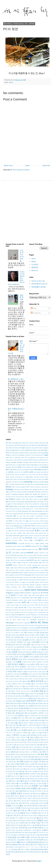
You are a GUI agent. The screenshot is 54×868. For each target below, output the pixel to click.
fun (38, 499)
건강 (38, 638)
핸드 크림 (17, 840)
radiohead (28, 575)
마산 (11, 686)
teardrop (46, 608)
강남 (17, 635)
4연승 (23, 450)
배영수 (16, 706)
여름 (29, 757)
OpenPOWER (30, 560)
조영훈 (8, 806)
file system (25, 497)
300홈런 (23, 448)
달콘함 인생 (22, 669)
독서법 (17, 674)
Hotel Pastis (9, 514)
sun (28, 603)
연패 (32, 759)
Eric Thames (42, 494)
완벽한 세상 (31, 767)
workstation (32, 628)
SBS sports (35, 582)
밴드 (23, 706)
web (7, 625)
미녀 (40, 696)
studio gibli (17, 603)
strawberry (45, 600)
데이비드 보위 (37, 672)
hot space (45, 511)
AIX (39, 453)
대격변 (29, 669)
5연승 (34, 450)
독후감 (25, 674)
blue (41, 465)
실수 (26, 740)
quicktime (17, 575)
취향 (15, 816)
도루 (9, 674)
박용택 (12, 704)
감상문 (42, 633)
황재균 (28, 845)
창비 (26, 811)
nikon (25, 555)
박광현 (23, 701)
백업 (20, 706)
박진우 (20, 704)
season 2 (33, 585)
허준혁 (41, 840)
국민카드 (11, 647)
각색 (34, 633)
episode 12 (32, 492)
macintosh (28, 538)
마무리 (46, 684)
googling (33, 506)
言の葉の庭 (43, 852)
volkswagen (10, 623)
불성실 (19, 713)
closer (47, 477)
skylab (26, 595)
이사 (35, 784)
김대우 (29, 652)
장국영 (8, 796)
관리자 (21, 645)
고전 (25, 642)
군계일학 (34, 647)
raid (36, 575)
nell (13, 553)
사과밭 (32, 716)
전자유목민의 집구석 (39, 284)
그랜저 (8, 650)
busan (31, 470)
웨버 (9, 776)
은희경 (46, 779)
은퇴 (36, 779)
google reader (26, 506)
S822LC (17, 582)
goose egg (38, 506)
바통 (14, 701)
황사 (24, 845)
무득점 (13, 694)
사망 (42, 716)
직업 (29, 808)
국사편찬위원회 (19, 647)
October (8, 560)
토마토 (13, 823)
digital (23, 487)
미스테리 (15, 699)
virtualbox (33, 620)
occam (41, 558)
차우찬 (46, 808)
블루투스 (42, 713)
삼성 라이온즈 (43, 718)
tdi (25, 608)
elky (12, 492)
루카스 (10, 684)
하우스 (24, 835)
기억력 (34, 650)
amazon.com (15, 455)
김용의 (11, 657)
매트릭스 (33, 689)
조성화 (41, 803)
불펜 (26, 713)
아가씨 (11, 742)
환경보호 (16, 845)
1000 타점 (11, 443)
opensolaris (38, 560)
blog (32, 465)
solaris (8, 598)
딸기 (19, 676)
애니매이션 (41, 745)
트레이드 (9, 825)
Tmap (33, 615)
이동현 (13, 784)
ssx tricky (45, 598)
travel (46, 615)
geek (26, 502)
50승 (31, 450)
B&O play (32, 460)
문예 (17, 696)
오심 (13, 764)
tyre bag (24, 617)
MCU (47, 540)
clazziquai (37, 477)
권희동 (46, 647)
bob (13, 467)
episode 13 (39, 492)
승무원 (44, 735)
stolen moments (33, 600)
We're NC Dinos (39, 623)
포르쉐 (13, 828)
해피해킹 (11, 840)
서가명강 (30, 723)
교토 (35, 645)
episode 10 (25, 492)
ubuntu (29, 617)
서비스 (44, 723)
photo (35, 568)
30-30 (13, 448)
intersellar (43, 519)
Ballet (42, 460)
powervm (27, 573)
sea (21, 585)
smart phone (40, 595)
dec (26, 484)
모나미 (23, 691)
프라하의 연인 (10, 830)
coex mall (41, 479)
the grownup (31, 612)
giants (22, 504)
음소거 (15, 781)
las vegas (33, 528)
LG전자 (43, 531)
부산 (36, 711)
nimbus (30, 555)
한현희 (19, 838)
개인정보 (17, 638)
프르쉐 (35, 830)
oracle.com (25, 563)
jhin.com (13, 523)
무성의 (27, 694)
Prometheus (42, 573)
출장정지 (11, 816)
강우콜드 (32, 635)
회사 (37, 845)
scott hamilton (44, 582)
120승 (20, 443)
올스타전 (9, 767)
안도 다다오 (21, 745)
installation (15, 519)
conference (36, 482)
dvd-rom (30, 490)
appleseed (17, 458)
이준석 (8, 789)
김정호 (21, 657)
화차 (7, 845)
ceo (35, 472)
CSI (10, 484)
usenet (19, 620)
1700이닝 (32, 443)
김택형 (30, 659)
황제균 (33, 845)
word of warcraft (17, 628)
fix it (44, 497)
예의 (32, 762)
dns (34, 487)
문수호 (13, 696)
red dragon (33, 577)
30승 (33, 448)
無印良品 (21, 852)
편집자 (8, 828)
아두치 (16, 742)
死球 (12, 852)
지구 (7, 808)
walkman (21, 623)
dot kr (47, 487)
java (35, 521)
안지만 (27, 745)
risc (18, 580)
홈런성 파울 (25, 842)
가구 (47, 630)
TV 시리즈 (15, 617)
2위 (10, 448)
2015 (39, 446)
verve (24, 620)
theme (14, 615)
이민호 (26, 784)
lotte (15, 536)
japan (27, 521)
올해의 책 (16, 767)
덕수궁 (30, 672)
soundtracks (26, 598)
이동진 (38, 781)
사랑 (36, 716)
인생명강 (44, 789)
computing (28, 482)
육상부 (8, 779)
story (40, 600)
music (46, 546)
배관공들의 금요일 (39, 287)
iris (14, 521)
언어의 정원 (20, 755)
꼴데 (34, 659)
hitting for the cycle (28, 511)
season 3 (39, 585)
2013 (33, 446)
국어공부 (28, 647)
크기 (17, 818)
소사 (35, 728)
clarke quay (29, 477)
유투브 (41, 776)
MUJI (41, 546)
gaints (42, 499)
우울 (26, 772)
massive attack (17, 540)
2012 (30, 446)
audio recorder (18, 460)
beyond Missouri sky (12, 465)
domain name (40, 487)
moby (47, 544)
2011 (27, 446)
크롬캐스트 (22, 818)
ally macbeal (44, 453)
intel (21, 519)
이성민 (44, 784)
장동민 (13, 796)
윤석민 (22, 779)
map (47, 538)
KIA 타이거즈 (30, 526)
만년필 (42, 687)
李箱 (9, 852)
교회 (39, 645)
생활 (16, 723)
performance (21, 568)
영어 (15, 762)
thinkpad (19, 615)
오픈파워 (41, 764)
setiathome (31, 587)
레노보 (16, 679)
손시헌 (14, 730)
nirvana (46, 555)
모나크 (28, 691)
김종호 (26, 657)
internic (37, 519)
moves (23, 546)
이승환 (16, 786)
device (11, 82)
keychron (22, 526)
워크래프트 (33, 774)
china (34, 475)
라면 (30, 676)
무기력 (8, 694)
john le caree (28, 523)
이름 (17, 784)
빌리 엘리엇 (25, 716)
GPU (43, 506)
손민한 (46, 728)
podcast (33, 570)
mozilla (34, 546)
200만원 (22, 446)
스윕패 (33, 733)
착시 (7, 811)
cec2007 (26, 472)
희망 (40, 845)
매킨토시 (27, 689)
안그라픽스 (9, 745)
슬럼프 (25, 735)
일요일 (32, 791)
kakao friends (37, 523)
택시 (36, 821)
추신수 (44, 813)
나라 (14, 662)
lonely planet (30, 533)
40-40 (9, 450)
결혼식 (27, 640)
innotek (8, 519)
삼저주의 (15, 721)
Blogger (39, 861)
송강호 (30, 730)
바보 (11, 701)
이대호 (33, 781)
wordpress (25, 628)
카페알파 (40, 816)
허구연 (36, 840)
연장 (24, 759)
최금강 (23, 813)
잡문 (47, 794)
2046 (46, 446)
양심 (44, 750)
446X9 (16, 450)
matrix (26, 540)
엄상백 (26, 755)
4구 (20, 450)
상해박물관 (41, 721)
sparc (35, 598)
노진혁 (37, 665)
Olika (16, 560)
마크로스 (37, 687)
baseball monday (23, 463)
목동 (41, 691)
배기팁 (11, 706)
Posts (34, 308)
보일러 (36, 708)
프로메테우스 (28, 830)
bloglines (37, 465)
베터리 (44, 706)
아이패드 (41, 742)
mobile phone (40, 544)
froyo (35, 499)
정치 (17, 803)
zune (40, 630)
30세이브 (29, 448)
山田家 (32, 850)
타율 (14, 821)
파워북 (37, 825)
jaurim (32, 521)
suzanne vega (14, 605)
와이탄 (25, 767)
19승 (44, 443)
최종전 (39, 813)
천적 (32, 811)
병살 (22, 708)
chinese (38, 475)
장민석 (17, 796)
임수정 (46, 791)
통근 (27, 823)
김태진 (25, 659)
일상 (25, 791)
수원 (47, 730)
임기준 (37, 791)
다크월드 (45, 667)
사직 (26, 718)
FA (47, 494)
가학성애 (30, 633)
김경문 (15, 652)
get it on (44, 502)
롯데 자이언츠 (37, 681)
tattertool (21, 608)
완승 (42, 767)
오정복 (22, 764)
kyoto (28, 528)
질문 (37, 808)
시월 (28, 738)
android (22, 455)
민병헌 (30, 699)
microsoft (21, 544)
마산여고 (17, 687)
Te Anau (30, 608)
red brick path (44, 575)
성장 (14, 728)
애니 (35, 745)
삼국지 (35, 718)
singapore (9, 593)
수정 (7, 733)
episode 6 (9, 494)
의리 (29, 781)
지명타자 (12, 808)
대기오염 (44, 669)
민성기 (35, 699)
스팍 (21, 735)
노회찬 (41, 665)
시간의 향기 (11, 738)
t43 (39, 605)
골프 (38, 642)
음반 (11, 781)
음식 (19, 781)
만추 (11, 689)
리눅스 (19, 684)
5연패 (39, 450)
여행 (32, 757)
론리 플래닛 (23, 682)
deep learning (32, 484)
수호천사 (19, 733)
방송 (45, 704)
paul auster (41, 565)
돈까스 (31, 674)
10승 (16, 443)
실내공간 (18, 740)
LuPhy (44, 536)
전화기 (19, 801)
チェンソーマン (29, 847)
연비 (18, 759)
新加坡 (37, 850)
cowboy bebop (44, 482)
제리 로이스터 (24, 803)
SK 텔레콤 (12, 595)
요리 (35, 769)
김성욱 (29, 654)
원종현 (43, 774)
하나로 (41, 833)
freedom (18, 499)
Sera (20, 587)
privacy (36, 573)
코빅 (47, 816)
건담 (41, 638)
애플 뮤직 (18, 747)
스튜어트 (15, 735)
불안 (23, 713)
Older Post (46, 166)
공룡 (47, 642)
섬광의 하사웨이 (41, 725)
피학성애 (31, 833)
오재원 (17, 764)
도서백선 (35, 265)
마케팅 (32, 687)
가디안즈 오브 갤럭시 (13, 633)
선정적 (31, 725)
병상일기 (27, 708)
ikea (24, 516)
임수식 (41, 791)
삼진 (20, 721)
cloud (7, 479)
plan (18, 570)
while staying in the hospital (34, 625)
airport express (33, 453)
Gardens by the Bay (16, 502)
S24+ (13, 582)
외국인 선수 (19, 769)
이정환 (40, 786)
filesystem (31, 497)
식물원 (32, 738)
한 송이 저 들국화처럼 (38, 835)
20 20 (8, 446)
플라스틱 (40, 830)
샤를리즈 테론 (22, 723)
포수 (17, 828)
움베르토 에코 (24, 774)
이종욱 (46, 786)
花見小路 (36, 852)
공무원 (8, 645)
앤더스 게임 (33, 747)
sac (20, 582)
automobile (26, 460)
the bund (22, 610)
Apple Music (10, 458)
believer (36, 463)
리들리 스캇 (34, 684)
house (15, 514)
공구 (44, 642)
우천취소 (11, 774)
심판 (36, 740)
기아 (27, 650)
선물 (17, 725)
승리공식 (34, 735)
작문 (31, 794)
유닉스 (27, 776)
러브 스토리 (10, 679)
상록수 (27, 721)
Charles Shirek (14, 475)
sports (40, 598)
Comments (36, 313)
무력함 (18, 694)
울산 (17, 774)
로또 (7, 682)
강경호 (13, 635)
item (17, 521)
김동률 (34, 652)
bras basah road (36, 467)
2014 (36, 446)
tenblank (16, 610)
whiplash (45, 625)
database (18, 484)
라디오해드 (25, 676)
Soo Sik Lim (18, 598)
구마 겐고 (43, 645)
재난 (26, 796)
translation (41, 615)
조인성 (14, 806)
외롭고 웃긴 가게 (28, 769)
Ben (40, 463)
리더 (23, 684)
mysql (29, 550)
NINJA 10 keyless (38, 555)
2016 (43, 446)
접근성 (24, 801)
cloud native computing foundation (20, 479)
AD (24, 453)
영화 (22, 762)
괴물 (32, 645)
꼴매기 (38, 659)
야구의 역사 (16, 750)
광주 (29, 645)
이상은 (39, 784)
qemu (7, 575)
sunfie (8, 605)
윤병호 (17, 779)
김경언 (20, 652)
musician (9, 550)
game (46, 499)
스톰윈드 (9, 735)
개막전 (8, 638)
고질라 (29, 642)
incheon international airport (39, 516)
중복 (41, 806)
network (30, 553)
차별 (42, 808)
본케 (7, 711)
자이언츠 (26, 794)
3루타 (37, 448)
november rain (25, 558)
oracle (19, 563)
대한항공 (20, 672)
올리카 (46, 764)
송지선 (35, 730)
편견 (47, 825)
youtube (24, 630)
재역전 (30, 796)
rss (47, 580)
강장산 (43, 635)
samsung (28, 582)
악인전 (46, 742)
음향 (26, 781)
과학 (17, 645)
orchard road (37, 563)
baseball (14, 463)
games (8, 502)
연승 (21, 759)
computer (20, 482)
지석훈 (18, 808)
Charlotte (22, 475)
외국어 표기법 (10, 769)
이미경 (21, 784)
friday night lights (27, 499)
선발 (20, 725)
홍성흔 (37, 842)
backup (37, 460)
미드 (43, 696)
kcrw (11, 526)
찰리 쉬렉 (21, 811)
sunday (46, 603)
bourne (24, 467)
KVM (25, 528)
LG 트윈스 (36, 531)
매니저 (21, 689)
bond (16, 467)
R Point (22, 575)
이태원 (23, 789)
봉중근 (21, 711)
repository (39, 577)
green (7, 509)
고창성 (34, 642)
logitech (20, 533)
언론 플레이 (12, 755)
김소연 (34, 654)
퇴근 (30, 823)
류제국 (15, 684)
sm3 (33, 595)
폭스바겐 (38, 828)
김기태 (24, 652)
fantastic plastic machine (13, 497)
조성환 (46, 803)
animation (28, 455)
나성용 (24, 662)
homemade (39, 511)
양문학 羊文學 (22, 298)
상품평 (32, 721)
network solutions (40, 553)
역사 (43, 757)
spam (32, 598)
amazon (8, 455)
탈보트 (24, 821)
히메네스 (12, 847)
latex (38, 528)
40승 (13, 450)
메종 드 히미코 (16, 691)
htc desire (27, 514)
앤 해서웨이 (25, 747)
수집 (14, 733)
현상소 (46, 840)
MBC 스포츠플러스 (37, 540)
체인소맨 (44, 811)
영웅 (18, 762)
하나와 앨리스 (13, 835)
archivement (40, 458)
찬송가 (11, 811)
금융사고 (19, 650)
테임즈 (40, 821)
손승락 (8, 730)
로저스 (17, 682)
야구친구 (23, 750)
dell (38, 484)
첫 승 (39, 811)
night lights (20, 555)
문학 (27, 696)
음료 (7, 781)
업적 (30, 755)
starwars (21, 600)
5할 (42, 450)
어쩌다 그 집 (37, 752)
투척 (47, 823)
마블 (7, 687)
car (7, 472)
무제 (9, 696)
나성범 (18, 662)
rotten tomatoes (41, 580)
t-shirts (32, 605)
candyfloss (45, 470)
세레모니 (19, 728)
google (11, 506)
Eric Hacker (33, 494)
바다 (7, 701)
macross (36, 538)
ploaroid (28, 570)
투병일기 (39, 823)
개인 (12, 638)
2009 (18, 446)
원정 (39, 774)
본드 (47, 708)
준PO (34, 806)
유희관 (46, 776)
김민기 (43, 652)
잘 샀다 (39, 794)
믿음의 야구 (44, 699)
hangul (46, 509)
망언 (17, 689)
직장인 (33, 808)
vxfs (16, 623)
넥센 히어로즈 (13, 664)
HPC (19, 514)
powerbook (15, 573)
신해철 (13, 740)
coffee (46, 479)
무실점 (41, 694)
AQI (26, 458)
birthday (28, 465)
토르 (9, 823)
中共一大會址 (25, 850)
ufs (32, 617)
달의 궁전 (15, 669)
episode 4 (46, 492)
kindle (37, 526)
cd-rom (21, 472)
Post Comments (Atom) (21, 170)
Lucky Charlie (37, 536)
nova (20, 558)
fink (36, 497)
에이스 (8, 757)
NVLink (37, 558)
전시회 (41, 798)
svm (20, 605)
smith (46, 595)
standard (8, 600)
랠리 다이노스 (44, 676)
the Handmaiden (40, 612)
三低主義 (14, 850)
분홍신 (14, 713)
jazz (38, 521)
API (43, 455)
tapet (16, 608)
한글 (9, 838)
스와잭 (24, 733)
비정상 (16, 716)
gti (14, 509)
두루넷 (40, 674)
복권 (43, 708)
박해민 (30, 704)
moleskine (9, 546)
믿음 (39, 699)
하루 (20, 835)
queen (11, 575)
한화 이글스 (26, 837)
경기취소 (33, 640)
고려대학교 (13, 642)
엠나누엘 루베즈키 (17, 757)
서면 (40, 723)
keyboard (16, 526)
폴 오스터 (45, 828)
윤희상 (32, 779)
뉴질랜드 (23, 667)
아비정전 (35, 742)
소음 (41, 728)
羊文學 (31, 852)
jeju (44, 521)
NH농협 (13, 555)
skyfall (21, 595)
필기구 (36, 833)
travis (7, 617)
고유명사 (20, 642)
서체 (14, 725)
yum (29, 630)
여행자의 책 (38, 757)
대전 (15, 672)
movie (28, 546)
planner (22, 570)
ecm (43, 490)
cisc (24, 477)
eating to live (37, 490)
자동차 (20, 794)
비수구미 (10, 716)
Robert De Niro (24, 580)
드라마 (12, 676)
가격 (44, 630)
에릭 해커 (44, 754)
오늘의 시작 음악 (39, 762)
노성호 (32, 665)
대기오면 (38, 669)
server (24, 587)
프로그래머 (19, 830)
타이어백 (18, 821)
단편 (10, 669)
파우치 (17, 825)
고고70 (44, 640)
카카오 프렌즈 (33, 816)
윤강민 (13, 779)
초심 (13, 813)
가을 (25, 633)
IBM (15, 516)
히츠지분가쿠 (19, 847)
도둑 (43, 672)
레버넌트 (22, 679)
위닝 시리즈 (15, 776)
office (12, 560)
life (47, 531)
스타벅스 (45, 733)
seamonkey (26, 585)
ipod (10, 521)
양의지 (8, 752)
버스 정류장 (30, 706)
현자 (10, 842)
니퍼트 (29, 667)
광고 (25, 645)
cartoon (11, 472)
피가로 (12, 833)
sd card (17, 585)
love (26, 536)
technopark (9, 610)
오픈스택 (34, 764)
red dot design (10, 577)
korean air (14, 528)
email (15, 492)
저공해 (10, 798)
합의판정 (34, 838)
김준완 (36, 657)
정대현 (33, 801)
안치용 (31, 745)
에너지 (34, 755)
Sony (13, 598)
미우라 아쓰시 (22, 699)
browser (16, 470)
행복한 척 (24, 840)
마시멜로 (23, 687)
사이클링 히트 (16, 718)
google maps (18, 506)
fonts (47, 497)
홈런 (19, 842)
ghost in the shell (14, 504)
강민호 (22, 635)
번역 (36, 706)
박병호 (39, 701)
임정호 (8, 794)
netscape (23, 553)
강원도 (38, 635)
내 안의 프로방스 (37, 662)
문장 (20, 696)
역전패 (13, 759)
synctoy (24, 605)
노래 (28, 665)
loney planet (39, 533)
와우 (21, 767)
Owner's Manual (18, 565)
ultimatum (45, 617)
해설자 (43, 838)
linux (7, 533)
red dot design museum (22, 577)
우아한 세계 (11, 772)
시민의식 (23, 738)
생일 (12, 723)
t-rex (28, 605)
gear (23, 502)
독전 (21, 674)
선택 (34, 725)
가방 (21, 633)
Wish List (35, 271)
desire (46, 484)
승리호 (40, 735)
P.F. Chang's (28, 565)
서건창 (36, 723)
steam (26, 600)
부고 (25, 711)
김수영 (39, 654)
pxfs (47, 573)
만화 (14, 689)
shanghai (38, 587)
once (19, 560)
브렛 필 (30, 713)
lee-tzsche (22, 531)
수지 (11, 733)
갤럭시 (23, 638)
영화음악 (27, 762)
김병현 (14, 654)
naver (37, 550)
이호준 (34, 789)
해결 (39, 838)
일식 (28, 791)
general (30, 502)
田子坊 (26, 852)
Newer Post (8, 166)
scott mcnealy (10, 585)
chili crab (28, 475)
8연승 (14, 453)
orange (31, 563)
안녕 (15, 745)
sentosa (8, 587)
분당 (9, 713)
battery (31, 463)
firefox (40, 497)
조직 (18, 806)
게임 (15, 640)
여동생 (25, 757)
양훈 (17, 752)
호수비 (15, 842)
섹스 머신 (30, 728)
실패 (33, 740)
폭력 (33, 828)
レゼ (9, 850)
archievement (32, 458)
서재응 (10, 725)
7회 (10, 453)
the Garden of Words (31, 610)
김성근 (24, 654)
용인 (45, 769)
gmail (46, 504)
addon (27, 453)
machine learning (18, 538)
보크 (40, 708)
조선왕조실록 (34, 803)
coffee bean (9, 482)
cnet (37, 479)
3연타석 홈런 (43, 448)
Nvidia (32, 558)
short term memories (36, 590)
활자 (21, 845)
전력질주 (20, 798)
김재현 (16, 657)
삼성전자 (9, 721)
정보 (37, 801)
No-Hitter (9, 558)
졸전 (21, 806)
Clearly (42, 477)
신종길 (37, 738)
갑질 (9, 635)
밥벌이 (41, 704)
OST (47, 563)
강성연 (27, 635)
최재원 (34, 813)
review (14, 580)
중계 (37, 806)
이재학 (35, 786)
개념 (47, 635)
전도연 (14, 798)
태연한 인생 (30, 821)
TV (10, 617)
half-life (41, 509)
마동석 (41, 684)
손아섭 (19, 730)
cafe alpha (37, 470)
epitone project (24, 494)
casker (16, 472)
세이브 (24, 728)
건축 (45, 638)
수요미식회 (41, 730)
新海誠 (41, 850)
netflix (17, 553)
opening (23, 560)
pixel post (12, 570)
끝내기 (43, 659)
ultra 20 (9, 620)
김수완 (44, 654)
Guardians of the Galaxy (22, 509)
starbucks (15, 600)
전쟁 (45, 798)
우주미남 (41, 772)
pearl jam (14, 568)
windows (9, 628)
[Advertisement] (27, 212)
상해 (36, 721)
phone (30, 568)
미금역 (36, 696)
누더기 (17, 667)
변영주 (16, 708)
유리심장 (33, 776)
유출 (37, 776)
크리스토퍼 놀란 (31, 818)
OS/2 (44, 563)
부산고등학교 (42, 711)
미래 (47, 696)
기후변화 (43, 650)
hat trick (14, 511)
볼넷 (10, 711)
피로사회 (18, 833)
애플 (13, 747)
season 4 (45, 585)
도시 (13, 674)
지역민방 (24, 808)
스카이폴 (39, 733)
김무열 (38, 652)
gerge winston (37, 502)
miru (32, 544)
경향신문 (39, 640)
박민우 (33, 701)
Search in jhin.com (38, 281)
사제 (23, 718)
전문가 (25, 798)
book (20, 467)
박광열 (18, 701)
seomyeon (14, 587)
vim (28, 620)
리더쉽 (28, 684)
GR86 (47, 506)
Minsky (28, 544)
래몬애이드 (35, 676)
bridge (11, 470)
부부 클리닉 (30, 711)
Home (27, 166)
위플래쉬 (22, 776)
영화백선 (35, 268)
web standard (21, 625)
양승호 (39, 750)
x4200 (11, 630)
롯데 (29, 682)
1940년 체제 (39, 443)
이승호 (11, 786)
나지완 (29, 662)
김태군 (15, 659)
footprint (12, 499)
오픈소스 (28, 764)
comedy (15, 482)
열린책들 (38, 759)
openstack (45, 560)
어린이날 (21, 752)
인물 (39, 789)
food (7, 499)
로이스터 (12, 682)
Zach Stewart (35, 630)
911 (17, 453)
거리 (27, 638)
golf (7, 506)
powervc (21, 573)
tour (36, 615)
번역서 (40, 706)
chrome (12, 477)
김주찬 (31, 657)
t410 (37, 605)
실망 (23, 740)
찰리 (15, 811)
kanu (43, 523)
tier (29, 615)
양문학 (35, 750)
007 (7, 443)
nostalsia (15, 558)
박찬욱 (25, 704)
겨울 (23, 640)
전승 (37, 798)
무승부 (32, 694)
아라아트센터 (22, 742)
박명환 (28, 701)
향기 (32, 840)
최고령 (17, 813)
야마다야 (29, 750)
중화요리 (45, 806)
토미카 (18, 823)
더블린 (25, 672)
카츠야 (26, 816)
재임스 (35, 796)
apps (22, 458)
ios (47, 519)
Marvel (8, 540)
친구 (19, 816)
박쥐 (15, 704)
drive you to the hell (20, 490)
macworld (42, 538)
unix (14, 620)
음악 (22, 781)
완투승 (46, 767)
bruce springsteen (24, 470)
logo (24, 533)
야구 (9, 750)
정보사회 (42, 801)
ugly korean (37, 617)
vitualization (41, 620)
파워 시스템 (31, 825)
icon (21, 516)
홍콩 (41, 842)
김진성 (8, 659)
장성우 (22, 796)
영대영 (11, 762)
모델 (32, 691)
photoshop (42, 568)
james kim (22, 521)
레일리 (43, 679)
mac (47, 536)
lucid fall (30, 536)
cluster (33, 479)
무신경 (36, 694)
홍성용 (31, 842)
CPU (7, 484)
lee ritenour (15, 531)
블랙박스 (36, 713)
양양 (47, 750)
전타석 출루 (13, 801)
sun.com (41, 603)
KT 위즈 (20, 528)
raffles (33, 575)
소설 (38, 728)
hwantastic (34, 514)
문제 (24, 696)
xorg (17, 630)
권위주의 (40, 647)
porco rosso (40, 570)
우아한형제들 (20, 772)
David (23, 484)
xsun (20, 630)
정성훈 (13, 803)
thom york (25, 615)
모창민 (36, 691)
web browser (13, 625)
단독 (7, 669)
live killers (13, 533)
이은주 (29, 786)
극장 (12, 650)
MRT (38, 546)
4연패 (27, 450)
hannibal (9, 511)
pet (27, 568)
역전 (47, 757)
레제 (47, 679)
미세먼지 (9, 699)
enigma (20, 492)
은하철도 (41, 779)
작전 (34, 794)
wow (7, 630)
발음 (34, 704)
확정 (11, 845)
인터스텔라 (16, 791)
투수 (43, 823)
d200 (13, 484)
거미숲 (31, 638)
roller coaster (32, 580)
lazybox (41, 528)
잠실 (43, 794)
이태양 (18, 789)
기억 (30, 650)
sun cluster (34, 603)
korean (8, 528)
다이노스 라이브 (37, 667)
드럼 (16, 676)
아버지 (29, 742)
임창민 (14, 794)
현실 (7, 842)
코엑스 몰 (9, 818)
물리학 (32, 696)
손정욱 (24, 730)
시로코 (18, 738)
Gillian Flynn (29, 504)
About (34, 262)
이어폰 (21, 786)
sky (17, 595)
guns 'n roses (34, 509)
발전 (37, 704)
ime (28, 516)
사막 (39, 716)
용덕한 (41, 769)
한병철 (14, 838)
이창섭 (13, 789)
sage (23, 582)
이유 (25, 786)
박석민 (44, 701)
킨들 (10, 821)
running (8, 582)
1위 (47, 443)
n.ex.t (33, 550)
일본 (21, 791)
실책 (30, 740)
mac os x (9, 538)
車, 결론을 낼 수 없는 (16, 379)
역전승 (8, 759)
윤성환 (27, 779)
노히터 (46, 665)
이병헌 (31, 784)
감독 (38, 633)
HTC (22, 514)
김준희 (41, 657)
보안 (32, 708)
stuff (24, 603)
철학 (35, 811)
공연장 (13, 645)
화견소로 (45, 842)
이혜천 (28, 789)
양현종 (13, 752)
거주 (35, 638)
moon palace (17, 546)
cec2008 (31, 472)
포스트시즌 (23, 828)
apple (46, 455)
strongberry (10, 603)
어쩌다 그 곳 (29, 752)
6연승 (45, 450)
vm (47, 620)
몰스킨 (46, 691)
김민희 (10, 654)
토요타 (23, 823)
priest (31, 573)
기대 (23, 650)
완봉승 (38, 767)
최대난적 (29, 813)
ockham (46, 558)
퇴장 (34, 823)
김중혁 (46, 657)
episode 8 (15, 494)
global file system (39, 504)
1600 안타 (25, 443)
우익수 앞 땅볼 (33, 772)
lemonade (29, 531)
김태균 (20, 659)
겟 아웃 (19, 640)
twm (20, 617)
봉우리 (16, 711)
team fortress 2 (38, 608)
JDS (41, 521)
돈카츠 (35, 674)
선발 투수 (25, 725)
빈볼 (20, 716)
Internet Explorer (28, 519)
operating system (11, 563)
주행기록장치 (28, 806)
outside (9, 565)
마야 (28, 687)
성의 (11, 728)
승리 (29, 735)
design (41, 484)
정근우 (29, 801)
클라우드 (40, 818)
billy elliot (22, 465)
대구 (33, 669)
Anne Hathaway (36, 455)
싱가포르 (42, 740)
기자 (38, 650)
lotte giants (21, 536)
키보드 (46, 818)
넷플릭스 (22, 664)
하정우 (29, 835)
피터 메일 (24, 833)
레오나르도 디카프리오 (33, 679)
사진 (30, 718)
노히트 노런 (10, 667)
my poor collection (21, 550)
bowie (29, 467)
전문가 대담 (32, 798)
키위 (7, 821)
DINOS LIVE (29, 487)
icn (18, 516)
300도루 (18, 448)
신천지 (41, 738)
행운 (28, 840)
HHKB (19, 511)
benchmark (45, 463)
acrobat (20, 453)
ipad (7, 521)
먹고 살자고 (42, 689)
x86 (14, 630)
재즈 (39, 796)
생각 (9, 723)
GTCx (11, 509)
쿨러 (14, 818)
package (35, 565)
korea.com (45, 526)
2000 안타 (13, 446)
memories (11, 543)
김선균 (19, 654)
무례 (22, 694)
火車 (16, 852)
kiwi (41, 526)
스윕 (29, 733)
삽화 (23, 721)
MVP (13, 550)
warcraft (27, 623)
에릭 (39, 755)
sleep (30, 595)
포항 (30, 828)
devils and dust (16, 487)
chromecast (19, 477)
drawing (9, 489)
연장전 (28, 759)
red (39, 575)
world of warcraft (42, 628)
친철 (22, 816)
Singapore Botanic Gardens (22, 593)
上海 (19, 850)
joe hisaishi (20, 523)
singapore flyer (36, 593)
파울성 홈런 (23, 825)
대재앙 (10, 672)
